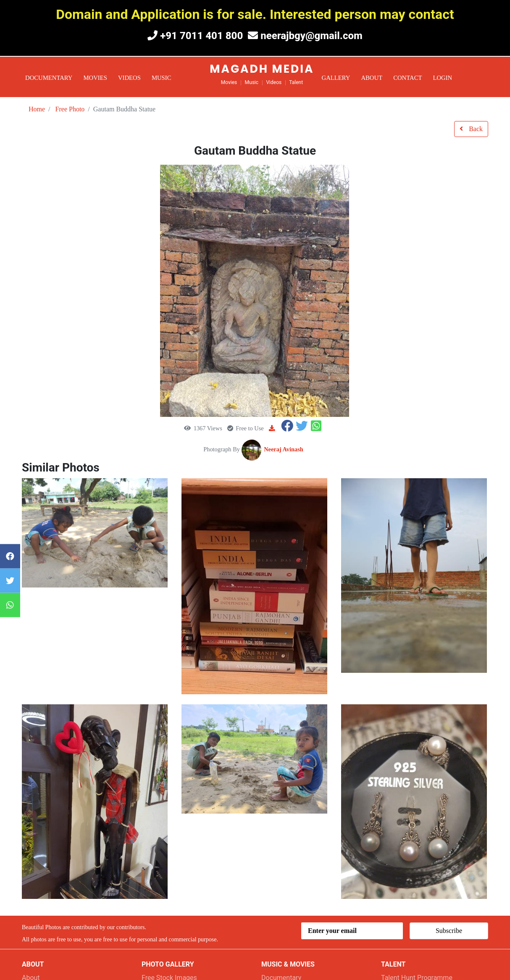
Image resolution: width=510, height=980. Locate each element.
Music (162, 78)
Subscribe (449, 931)
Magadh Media (262, 69)
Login (442, 78)
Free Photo (70, 109)
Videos (129, 78)
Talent (296, 82)
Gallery (336, 78)
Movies (95, 78)
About (372, 78)
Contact (407, 78)
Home (37, 109)
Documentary (49, 78)
